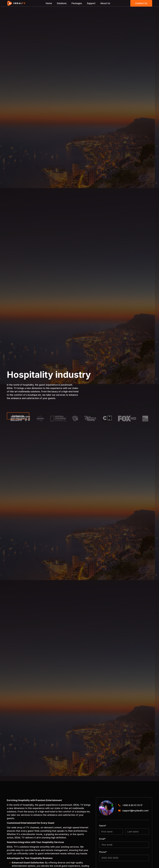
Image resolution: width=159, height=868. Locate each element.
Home (49, 3)
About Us (105, 3)
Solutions (62, 3)
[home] (16, 3)
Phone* (103, 852)
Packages (77, 3)
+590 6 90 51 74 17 (133, 805)
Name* (103, 826)
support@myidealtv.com (136, 811)
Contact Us (141, 3)
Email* (102, 839)
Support (91, 3)
